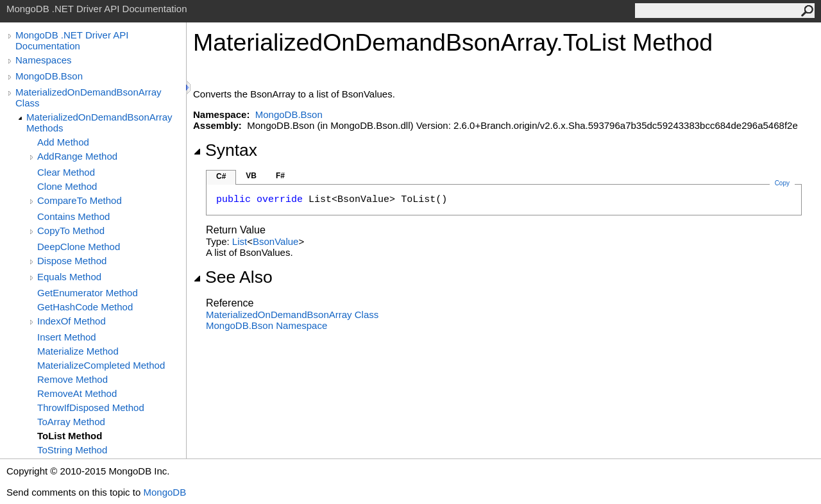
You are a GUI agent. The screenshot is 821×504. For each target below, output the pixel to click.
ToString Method (72, 450)
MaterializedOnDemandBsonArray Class (89, 97)
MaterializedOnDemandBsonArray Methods (99, 122)
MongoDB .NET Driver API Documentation (72, 40)
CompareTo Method (80, 200)
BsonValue (275, 241)
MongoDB (165, 492)
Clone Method (67, 186)
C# (221, 176)
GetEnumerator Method (88, 293)
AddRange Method (77, 156)
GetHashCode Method (85, 307)
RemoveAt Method (77, 393)
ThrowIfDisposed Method (91, 407)
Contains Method (73, 216)
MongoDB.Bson (49, 76)
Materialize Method (78, 351)
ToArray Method (71, 422)
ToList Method (70, 436)
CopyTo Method (71, 231)
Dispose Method (72, 261)
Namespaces (44, 60)
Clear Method (66, 172)
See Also (233, 277)
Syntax (225, 150)
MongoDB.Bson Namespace (267, 325)
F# (280, 176)
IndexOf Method (72, 321)
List (240, 241)
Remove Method (72, 379)
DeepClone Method (79, 247)
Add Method (63, 142)
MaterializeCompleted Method (101, 365)
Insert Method (67, 337)
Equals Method (69, 277)
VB (251, 176)
